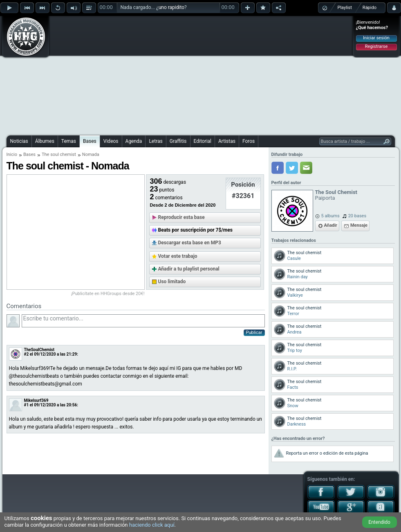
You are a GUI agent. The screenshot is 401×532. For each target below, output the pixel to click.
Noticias (19, 141)
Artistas (227, 141)
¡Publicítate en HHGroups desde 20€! (108, 294)
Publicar (254, 332)
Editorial (203, 141)
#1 (27, 405)
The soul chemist (59, 154)
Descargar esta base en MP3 (190, 243)
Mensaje (359, 225)
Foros (249, 141)
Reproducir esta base (181, 217)
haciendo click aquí (152, 525)
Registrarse (376, 46)
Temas (69, 141)
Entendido (379, 522)
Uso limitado (172, 282)
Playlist (345, 8)
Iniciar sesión (376, 38)
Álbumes (45, 141)
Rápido (370, 8)
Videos (111, 141)
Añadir (331, 225)
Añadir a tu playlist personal (189, 269)
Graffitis (178, 141)
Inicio (12, 154)
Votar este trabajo (178, 256)
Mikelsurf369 (36, 400)
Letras (156, 141)
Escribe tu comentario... (143, 321)
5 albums (330, 216)
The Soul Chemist (336, 192)
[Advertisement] (179, 74)
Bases (90, 141)
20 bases (357, 216)
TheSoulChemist (39, 350)
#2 (27, 354)
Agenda (134, 141)
